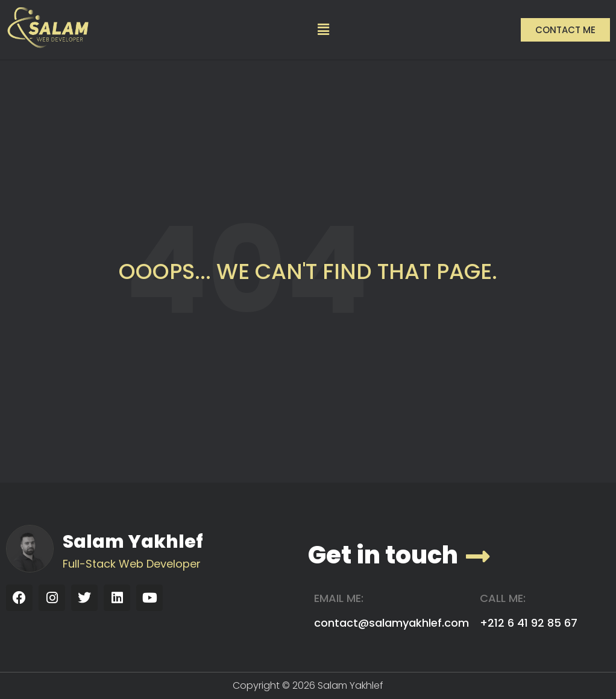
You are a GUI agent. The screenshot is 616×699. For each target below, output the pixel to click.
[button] (324, 30)
